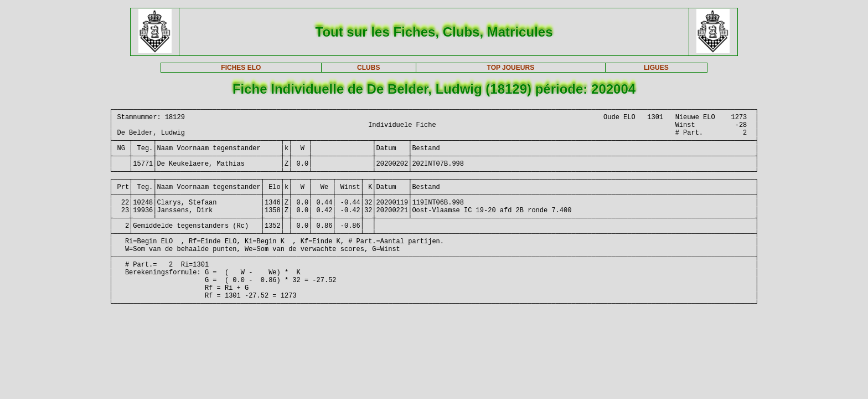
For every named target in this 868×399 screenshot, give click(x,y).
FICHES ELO (241, 68)
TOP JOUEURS (511, 68)
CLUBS (368, 68)
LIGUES (656, 68)
